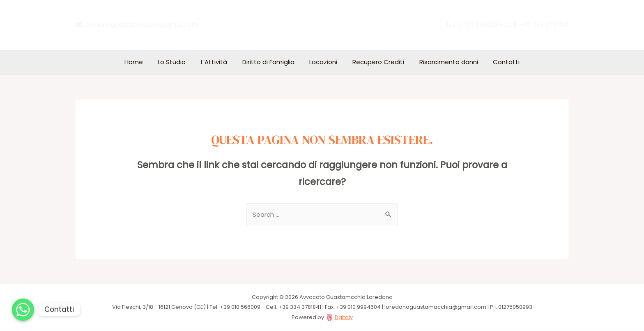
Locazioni (322, 62)
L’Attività (218, 62)
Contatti (497, 62)
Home (143, 62)
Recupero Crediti (374, 62)
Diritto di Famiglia (270, 62)
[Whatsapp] (23, 310)
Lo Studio (179, 62)
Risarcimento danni (442, 62)
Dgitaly (344, 318)
